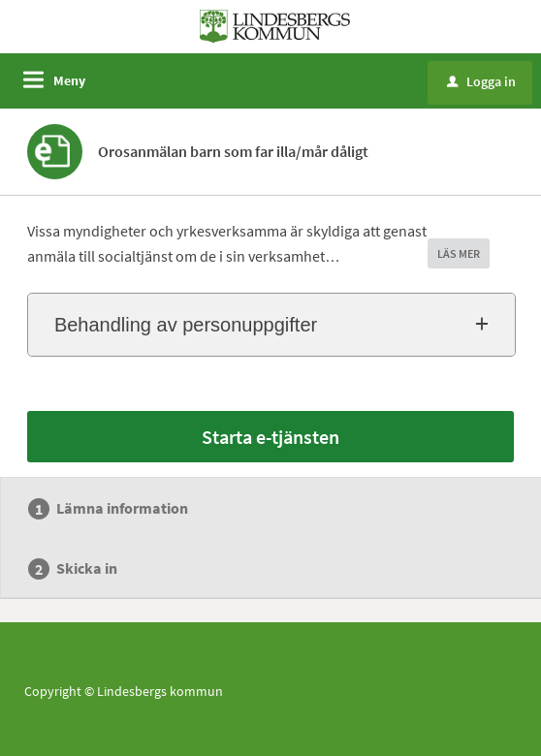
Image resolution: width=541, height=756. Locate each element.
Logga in (481, 81)
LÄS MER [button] (459, 253)
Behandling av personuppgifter (186, 325)
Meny (69, 80)
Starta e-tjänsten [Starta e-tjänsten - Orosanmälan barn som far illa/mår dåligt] (270, 437)
